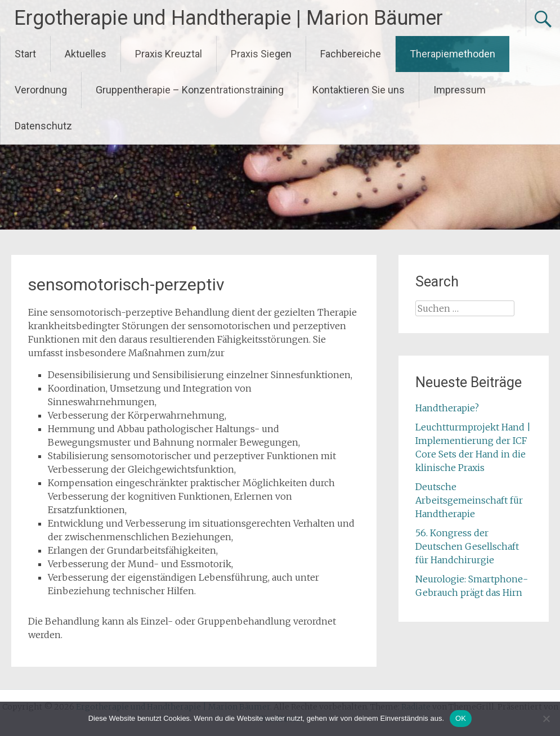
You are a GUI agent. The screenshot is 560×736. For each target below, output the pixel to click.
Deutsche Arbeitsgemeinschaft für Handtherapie (469, 500)
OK (461, 718)
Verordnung (41, 90)
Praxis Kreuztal (169, 54)
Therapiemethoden (453, 54)
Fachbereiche (351, 54)
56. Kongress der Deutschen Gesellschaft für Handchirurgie (467, 546)
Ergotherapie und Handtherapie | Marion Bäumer (229, 18)
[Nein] (546, 719)
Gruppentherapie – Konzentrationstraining (190, 90)
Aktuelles (86, 54)
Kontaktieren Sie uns (359, 90)
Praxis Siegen (261, 54)
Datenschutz (43, 126)
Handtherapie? (447, 408)
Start (25, 54)
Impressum (460, 90)
